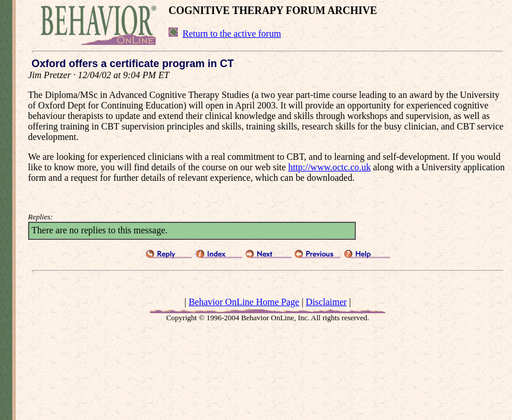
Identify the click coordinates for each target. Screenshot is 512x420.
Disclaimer (326, 302)
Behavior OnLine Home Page (244, 302)
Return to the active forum (232, 34)
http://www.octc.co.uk (329, 167)
